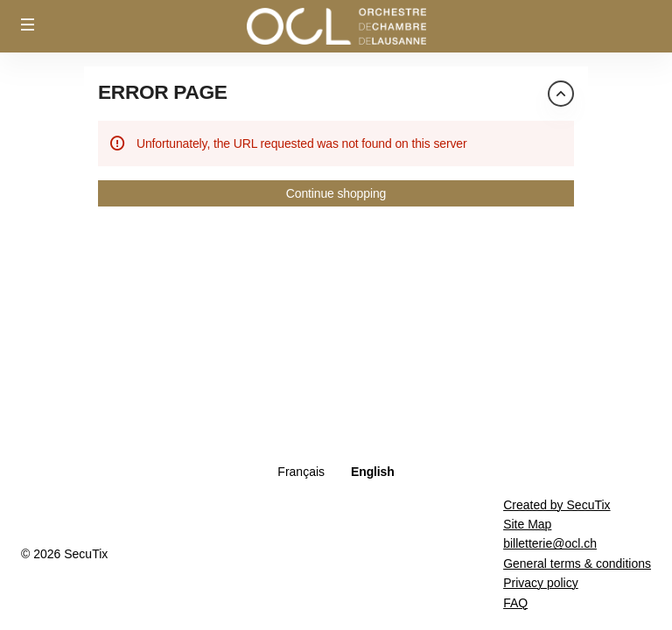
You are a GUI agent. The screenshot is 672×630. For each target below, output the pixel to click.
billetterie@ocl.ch (550, 543)
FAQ (515, 603)
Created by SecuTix (556, 505)
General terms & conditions (577, 563)
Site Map (527, 524)
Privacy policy (541, 583)
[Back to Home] (336, 26)
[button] (28, 24)
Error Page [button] (163, 92)
